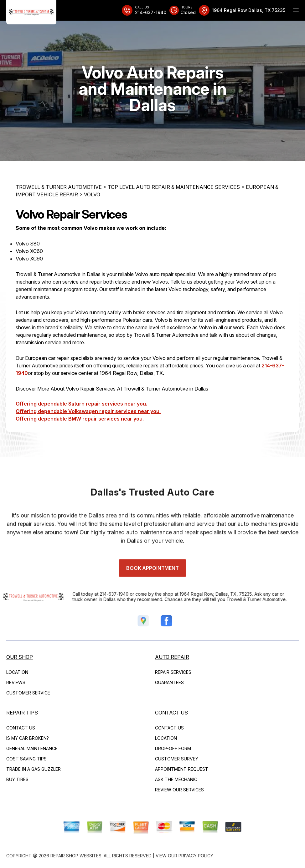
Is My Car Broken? (28, 738)
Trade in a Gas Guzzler (34, 769)
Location (17, 672)
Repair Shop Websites (76, 856)
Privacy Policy (196, 856)
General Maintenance (32, 748)
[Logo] (31, 12)
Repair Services (173, 672)
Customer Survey (177, 759)
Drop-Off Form (173, 748)
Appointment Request (182, 769)
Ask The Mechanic (176, 779)
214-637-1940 (99, 594)
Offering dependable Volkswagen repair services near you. (88, 411)
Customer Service (28, 693)
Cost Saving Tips (26, 759)
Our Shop (20, 657)
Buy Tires (17, 779)
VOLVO (92, 194)
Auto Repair (172, 657)
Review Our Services (179, 790)
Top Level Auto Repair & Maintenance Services (174, 187)
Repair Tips (22, 713)
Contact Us (21, 728)
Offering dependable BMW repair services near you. (80, 419)
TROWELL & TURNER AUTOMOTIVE (59, 187)
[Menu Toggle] (296, 10)
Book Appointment (152, 583)
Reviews (16, 682)
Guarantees (169, 682)
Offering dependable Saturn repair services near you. (81, 404)
